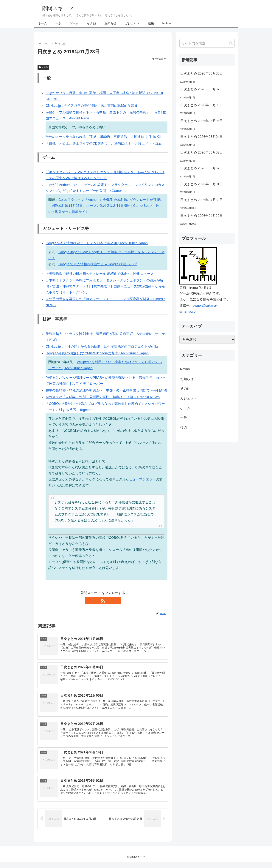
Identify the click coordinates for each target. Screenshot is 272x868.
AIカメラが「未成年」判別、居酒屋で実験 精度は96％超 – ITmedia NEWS (103, 397)
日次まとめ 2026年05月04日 (202, 137)
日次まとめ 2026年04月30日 (202, 200)
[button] (231, 43)
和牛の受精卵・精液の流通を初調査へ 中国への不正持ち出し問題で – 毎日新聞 (106, 390)
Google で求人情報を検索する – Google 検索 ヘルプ (98, 264)
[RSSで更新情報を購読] (103, 601)
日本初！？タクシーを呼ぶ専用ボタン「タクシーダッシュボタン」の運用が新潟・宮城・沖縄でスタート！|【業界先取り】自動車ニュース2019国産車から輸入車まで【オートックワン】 (105, 286)
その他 (43, 67)
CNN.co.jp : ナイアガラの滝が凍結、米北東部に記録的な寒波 (92, 106)
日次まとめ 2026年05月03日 (202, 152)
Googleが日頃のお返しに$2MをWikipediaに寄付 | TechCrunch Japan (97, 353)
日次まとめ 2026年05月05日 (202, 121)
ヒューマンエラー (142, 479)
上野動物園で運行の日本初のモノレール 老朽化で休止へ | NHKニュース (100, 274)
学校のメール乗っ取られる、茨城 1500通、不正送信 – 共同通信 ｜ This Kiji (103, 137)
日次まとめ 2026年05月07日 (202, 89)
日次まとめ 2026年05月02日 (202, 168)
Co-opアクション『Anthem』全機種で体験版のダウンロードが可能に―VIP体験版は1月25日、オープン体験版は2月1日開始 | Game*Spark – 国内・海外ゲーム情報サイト (106, 206)
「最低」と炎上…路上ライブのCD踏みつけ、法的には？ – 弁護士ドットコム (104, 143)
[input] (207, 43)
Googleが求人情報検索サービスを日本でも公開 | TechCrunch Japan (97, 243)
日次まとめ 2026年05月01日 (202, 184)
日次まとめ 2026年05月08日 (202, 73)
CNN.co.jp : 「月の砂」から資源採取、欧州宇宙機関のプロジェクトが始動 (102, 347)
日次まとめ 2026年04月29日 (202, 216)
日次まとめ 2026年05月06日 (202, 105)
